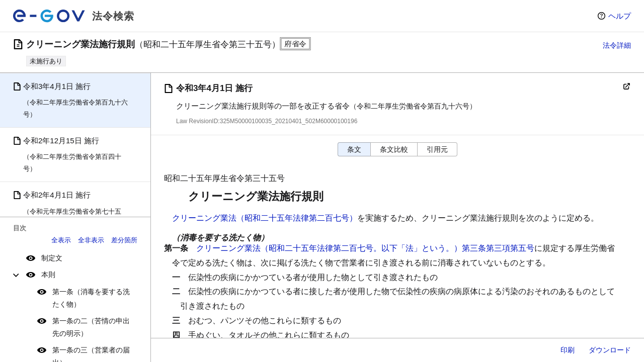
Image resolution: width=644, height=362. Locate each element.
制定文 (52, 258)
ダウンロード (610, 350)
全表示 (61, 240)
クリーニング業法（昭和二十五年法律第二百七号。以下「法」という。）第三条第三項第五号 (365, 248)
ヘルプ (620, 16)
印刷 (568, 350)
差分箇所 (124, 240)
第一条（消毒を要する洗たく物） (91, 298)
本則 (48, 275)
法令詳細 (617, 45)
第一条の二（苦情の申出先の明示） (91, 327)
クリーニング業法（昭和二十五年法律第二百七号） (265, 218)
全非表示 (91, 240)
